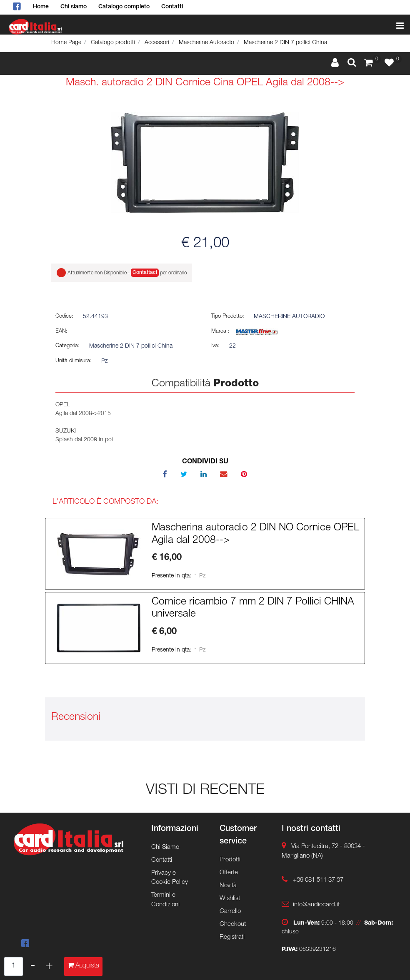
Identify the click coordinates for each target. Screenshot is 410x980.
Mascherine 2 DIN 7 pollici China (285, 43)
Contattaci (145, 273)
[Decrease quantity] (33, 966)
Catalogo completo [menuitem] (124, 7)
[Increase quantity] (49, 966)
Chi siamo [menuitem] (74, 7)
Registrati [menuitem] (232, 937)
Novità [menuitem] (228, 886)
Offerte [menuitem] (229, 873)
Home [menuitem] (41, 7)
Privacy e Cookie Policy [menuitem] (170, 878)
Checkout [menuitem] (233, 924)
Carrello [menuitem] (230, 912)
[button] (205, 163)
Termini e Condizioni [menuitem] (165, 900)
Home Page (66, 43)
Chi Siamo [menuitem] (165, 847)
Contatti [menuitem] (172, 7)
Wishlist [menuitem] (230, 899)
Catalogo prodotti (113, 43)
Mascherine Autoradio (206, 43)
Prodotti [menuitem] (230, 860)
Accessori (157, 43)
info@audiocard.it (316, 905)
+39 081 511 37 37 (318, 880)
